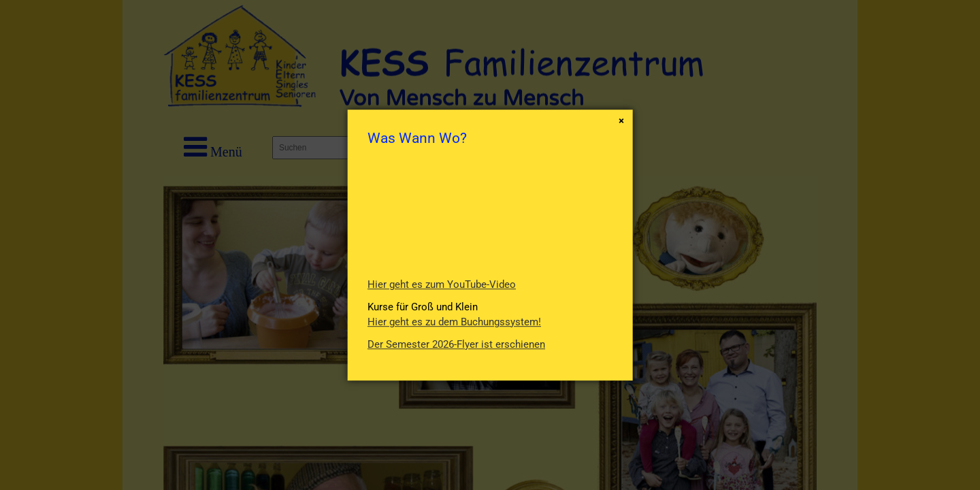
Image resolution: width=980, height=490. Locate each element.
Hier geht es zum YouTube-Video (442, 284)
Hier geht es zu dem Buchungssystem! (454, 322)
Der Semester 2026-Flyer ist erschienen (456, 344)
